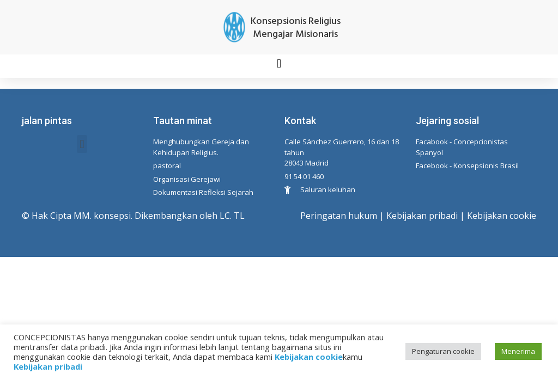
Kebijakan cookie (502, 216)
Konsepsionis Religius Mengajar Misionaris (296, 28)
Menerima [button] (518, 351)
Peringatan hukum (339, 216)
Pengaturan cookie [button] (443, 351)
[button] (279, 63)
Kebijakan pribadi (422, 216)
